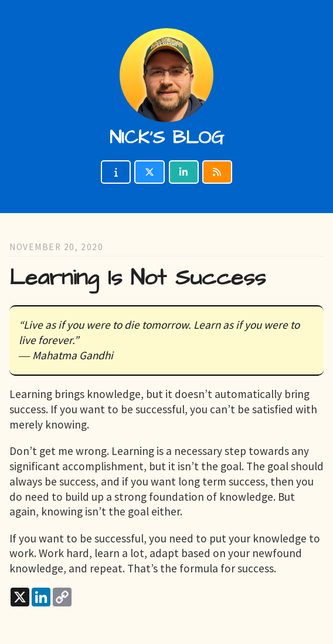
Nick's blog (167, 138)
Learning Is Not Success (137, 278)
